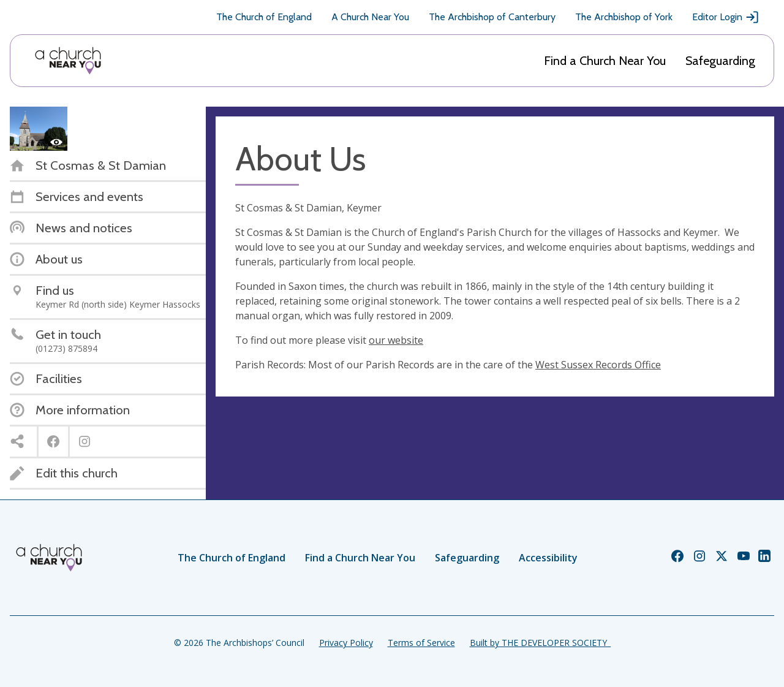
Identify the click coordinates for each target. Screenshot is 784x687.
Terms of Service (421, 643)
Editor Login (726, 17)
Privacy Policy (346, 643)
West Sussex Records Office (598, 365)
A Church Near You (370, 17)
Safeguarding (720, 61)
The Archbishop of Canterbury (492, 17)
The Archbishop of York (624, 17)
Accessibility (548, 558)
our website (396, 340)
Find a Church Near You (605, 61)
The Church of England (264, 17)
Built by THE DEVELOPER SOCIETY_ (540, 643)
